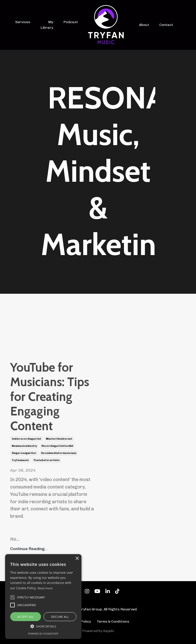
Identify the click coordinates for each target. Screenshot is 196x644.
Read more (45, 588)
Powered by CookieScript (43, 634)
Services (23, 22)
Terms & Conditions (113, 621)
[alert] (43, 597)
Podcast (71, 22)
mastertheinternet (59, 439)
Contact (166, 25)
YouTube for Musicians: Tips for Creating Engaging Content (50, 397)
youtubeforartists (47, 460)
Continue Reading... (29, 549)
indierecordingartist (26, 439)
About (144, 25)
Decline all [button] (60, 617)
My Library (47, 25)
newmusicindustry (24, 446)
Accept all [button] (26, 617)
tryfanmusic (20, 460)
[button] (43, 626)
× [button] (77, 559)
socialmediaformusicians (59, 453)
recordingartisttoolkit (57, 446)
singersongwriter (24, 453)
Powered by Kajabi (98, 631)
